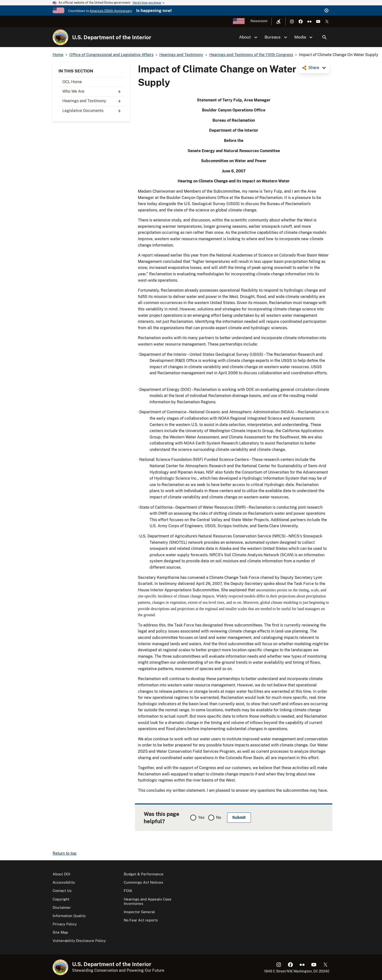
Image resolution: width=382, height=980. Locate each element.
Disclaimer (62, 907)
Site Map (60, 932)
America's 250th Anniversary (111, 11)
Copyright (61, 899)
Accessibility (64, 882)
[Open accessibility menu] (278, 21)
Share (314, 68)
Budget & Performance (144, 874)
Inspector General (139, 912)
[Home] (60, 37)
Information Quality (69, 916)
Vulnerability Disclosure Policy (79, 941)
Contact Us (62, 891)
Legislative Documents (93, 111)
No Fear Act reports (141, 920)
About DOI (61, 874)
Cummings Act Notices (143, 882)
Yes (201, 817)
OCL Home (72, 82)
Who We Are (93, 91)
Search (325, 37)
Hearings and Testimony (93, 101)
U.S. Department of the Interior (112, 37)
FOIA (128, 891)
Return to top (65, 853)
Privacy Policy (65, 924)
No (219, 817)
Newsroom (259, 21)
